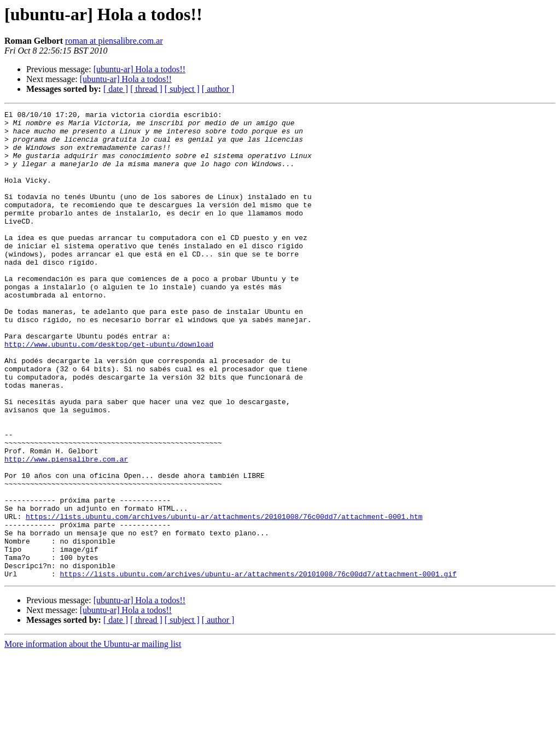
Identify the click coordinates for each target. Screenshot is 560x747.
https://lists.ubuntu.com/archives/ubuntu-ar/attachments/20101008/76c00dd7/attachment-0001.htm (224, 598)
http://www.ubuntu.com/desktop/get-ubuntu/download (109, 392)
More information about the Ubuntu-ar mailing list (93, 737)
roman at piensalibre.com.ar (114, 41)
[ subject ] (182, 89)
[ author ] (218, 89)
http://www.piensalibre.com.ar (66, 529)
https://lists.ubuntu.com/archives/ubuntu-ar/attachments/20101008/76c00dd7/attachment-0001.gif (258, 667)
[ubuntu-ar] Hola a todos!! (139, 69)
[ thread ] (146, 89)
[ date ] (116, 89)
